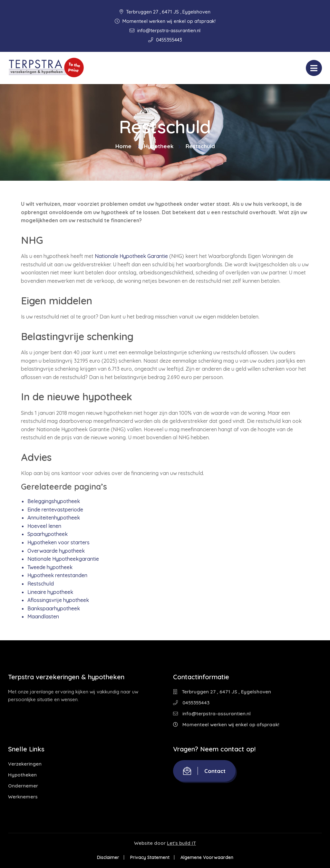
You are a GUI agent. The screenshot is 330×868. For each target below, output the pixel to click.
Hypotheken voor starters (58, 542)
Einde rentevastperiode (55, 510)
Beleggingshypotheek (54, 501)
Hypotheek (159, 146)
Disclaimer (108, 857)
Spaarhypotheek (48, 534)
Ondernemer (23, 786)
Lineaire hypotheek (50, 592)
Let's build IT (181, 843)
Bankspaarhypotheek (54, 608)
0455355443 (165, 40)
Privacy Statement (150, 857)
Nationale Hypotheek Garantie (131, 256)
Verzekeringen (25, 764)
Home (123, 146)
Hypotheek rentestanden (57, 575)
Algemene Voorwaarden (207, 857)
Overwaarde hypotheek (56, 551)
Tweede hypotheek (50, 567)
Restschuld (41, 584)
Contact (204, 771)
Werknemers (23, 797)
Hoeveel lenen (44, 526)
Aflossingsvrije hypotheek (58, 600)
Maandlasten (43, 616)
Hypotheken (22, 775)
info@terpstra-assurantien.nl (165, 30)
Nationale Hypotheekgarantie (63, 559)
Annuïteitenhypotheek (54, 518)
